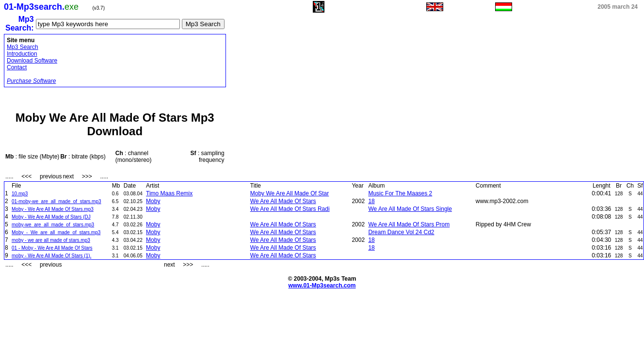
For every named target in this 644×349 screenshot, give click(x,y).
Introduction (22, 54)
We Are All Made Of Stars (283, 201)
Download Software (32, 61)
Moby (153, 201)
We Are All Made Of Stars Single (410, 209)
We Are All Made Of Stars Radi (290, 209)
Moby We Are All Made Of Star (290, 193)
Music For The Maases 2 (400, 193)
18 (371, 201)
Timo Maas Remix (169, 193)
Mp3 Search (23, 47)
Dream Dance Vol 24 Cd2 (401, 232)
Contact (17, 67)
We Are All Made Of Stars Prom (409, 224)
